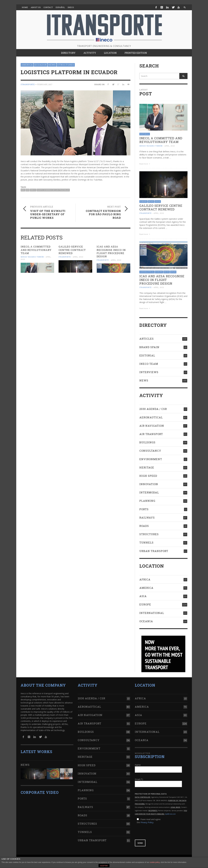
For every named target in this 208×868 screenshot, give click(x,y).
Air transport (151, 434)
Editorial (145, 134)
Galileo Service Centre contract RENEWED (72, 250)
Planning (147, 501)
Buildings (147, 442)
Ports (144, 509)
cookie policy (155, 862)
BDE (23, 190)
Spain (158, 201)
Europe (143, 201)
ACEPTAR (104, 866)
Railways (147, 518)
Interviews (149, 372)
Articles (147, 339)
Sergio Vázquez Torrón (32, 257)
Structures (66, 65)
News (52, 65)
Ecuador (41, 65)
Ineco (33, 190)
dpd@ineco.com (170, 814)
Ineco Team (149, 364)
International (152, 613)
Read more (145, 164)
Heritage (147, 467)
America (27, 65)
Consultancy (150, 451)
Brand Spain (149, 347)
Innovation (149, 484)
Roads (144, 526)
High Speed (148, 476)
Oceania (146, 621)
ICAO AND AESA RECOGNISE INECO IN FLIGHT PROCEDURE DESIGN (111, 251)
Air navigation (152, 426)
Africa (145, 579)
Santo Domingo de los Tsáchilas (53, 190)
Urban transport (154, 551)
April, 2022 (78, 257)
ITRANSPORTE (28, 84)
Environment (151, 459)
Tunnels (146, 542)
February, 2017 (45, 84)
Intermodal (149, 492)
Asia (143, 596)
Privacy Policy (147, 822)
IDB (27, 190)
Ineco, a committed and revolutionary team (36, 250)
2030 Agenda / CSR (153, 409)
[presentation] (157, 832)
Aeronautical (147, 272)
